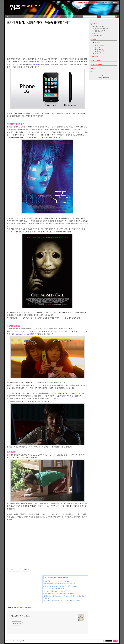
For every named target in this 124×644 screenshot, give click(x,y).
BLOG (80, 2)
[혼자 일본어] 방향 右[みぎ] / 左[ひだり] (55, 591)
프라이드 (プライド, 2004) (66, 393)
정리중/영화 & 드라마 (24, 607)
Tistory (14, 641)
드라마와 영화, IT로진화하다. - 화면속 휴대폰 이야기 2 (59, 586)
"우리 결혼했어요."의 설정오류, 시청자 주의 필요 (58, 584)
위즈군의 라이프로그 (20, 616)
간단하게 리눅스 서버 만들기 (101, 29)
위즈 (23, 641)
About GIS (95, 33)
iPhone (36, 64)
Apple (22, 64)
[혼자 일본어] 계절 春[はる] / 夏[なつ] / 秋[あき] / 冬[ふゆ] (60, 601)
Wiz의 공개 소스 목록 (99, 31)
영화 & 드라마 (53, 577)
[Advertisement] (47, 542)
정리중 (46, 577)
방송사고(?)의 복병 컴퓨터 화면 (53, 589)
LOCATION (103, 2)
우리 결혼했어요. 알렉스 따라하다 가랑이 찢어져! (58, 594)
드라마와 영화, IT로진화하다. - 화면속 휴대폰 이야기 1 (40, 23)
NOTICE (86, 2)
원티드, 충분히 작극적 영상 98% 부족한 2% (56, 581)
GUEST (110, 2)
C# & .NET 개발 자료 (98, 26)
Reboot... (14, 619)
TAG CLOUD (94, 2)
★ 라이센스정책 (97, 36)
